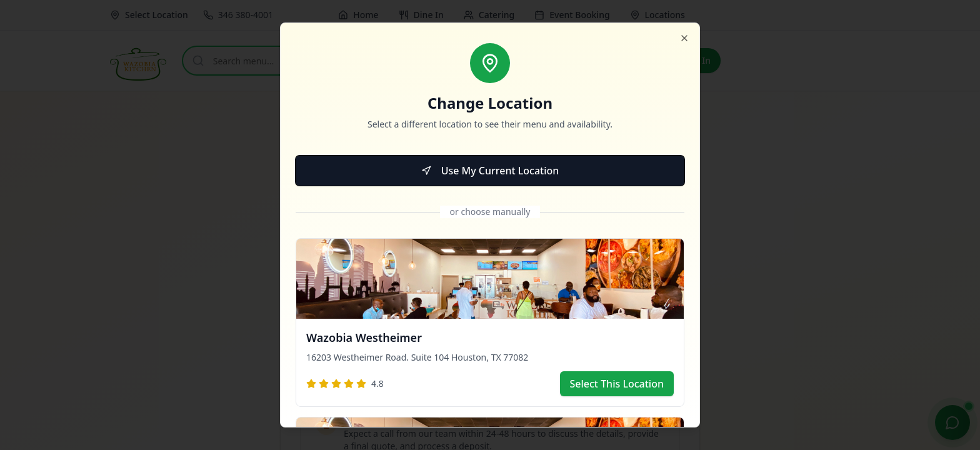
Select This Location (617, 384)
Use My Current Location (490, 171)
